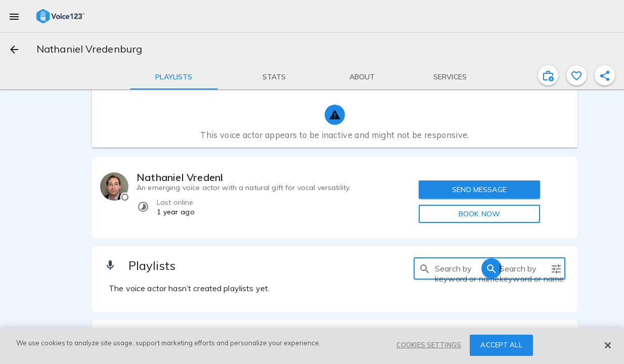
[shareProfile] (605, 75)
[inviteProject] (548, 75)
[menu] (14, 16)
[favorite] (576, 75)
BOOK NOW (479, 214)
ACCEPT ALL (501, 345)
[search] (425, 268)
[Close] (608, 345)
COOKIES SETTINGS (429, 345)
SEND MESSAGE (479, 190)
